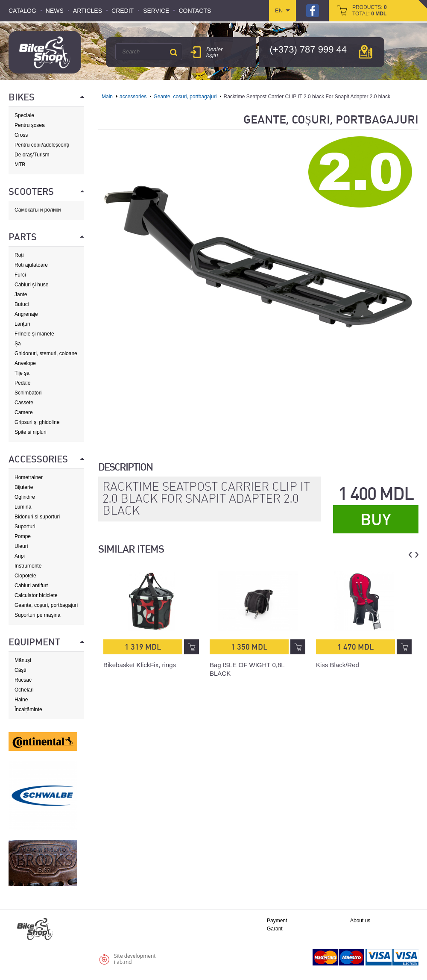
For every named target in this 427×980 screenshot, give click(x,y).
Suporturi (25, 527)
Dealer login (214, 52)
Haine (21, 700)
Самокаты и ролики (38, 210)
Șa (18, 344)
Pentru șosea (30, 125)
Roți (19, 255)
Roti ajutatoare (31, 265)
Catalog (22, 11)
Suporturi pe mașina (37, 615)
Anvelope (25, 363)
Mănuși (23, 660)
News (55, 11)
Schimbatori (28, 393)
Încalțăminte (28, 709)
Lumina (23, 507)
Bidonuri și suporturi (37, 517)
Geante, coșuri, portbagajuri (46, 605)
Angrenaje (26, 314)
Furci (20, 275)
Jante (21, 294)
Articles (88, 11)
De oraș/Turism (32, 155)
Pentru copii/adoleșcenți (42, 145)
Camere (24, 412)
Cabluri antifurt (31, 586)
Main (107, 97)
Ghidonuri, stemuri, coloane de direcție (46, 354)
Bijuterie (24, 487)
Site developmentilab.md (135, 959)
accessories (133, 97)
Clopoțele (25, 576)
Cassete (24, 403)
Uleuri (21, 546)
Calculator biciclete (36, 595)
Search (173, 52)
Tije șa (22, 373)
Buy (376, 520)
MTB (20, 165)
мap (366, 52)
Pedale (22, 383)
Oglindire (25, 497)
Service (156, 11)
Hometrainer (29, 477)
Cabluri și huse (31, 285)
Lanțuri (22, 324)
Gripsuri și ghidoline (37, 422)
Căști (20, 670)
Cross (21, 135)
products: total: (370, 10)
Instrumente (28, 566)
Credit (123, 11)
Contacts (195, 11)
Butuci (22, 304)
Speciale (24, 115)
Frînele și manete (34, 334)
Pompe (23, 536)
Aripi (20, 556)
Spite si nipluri (31, 432)
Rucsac (23, 680)
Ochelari (24, 690)
